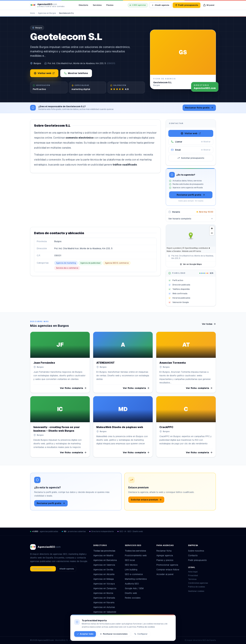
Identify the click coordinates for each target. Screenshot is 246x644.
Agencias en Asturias (104, 607)
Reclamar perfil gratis (191, 195)
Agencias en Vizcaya (104, 584)
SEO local (130, 560)
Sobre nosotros (196, 551)
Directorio (83, 5)
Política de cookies (197, 587)
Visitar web (44, 73)
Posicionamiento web (136, 555)
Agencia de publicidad (90, 263)
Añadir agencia (160, 5)
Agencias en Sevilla (103, 570)
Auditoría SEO (132, 584)
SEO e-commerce (134, 574)
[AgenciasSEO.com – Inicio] (47, 5)
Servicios (97, 5)
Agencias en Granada (104, 598)
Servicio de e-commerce (67, 268)
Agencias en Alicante (104, 574)
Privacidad (193, 576)
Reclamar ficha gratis (199, 108)
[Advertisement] (95, 200)
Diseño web (131, 593)
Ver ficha (73, 388)
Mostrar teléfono (76, 73)
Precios (110, 5)
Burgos (37, 63)
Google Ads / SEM (134, 588)
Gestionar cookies (196, 591)
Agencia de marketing (66, 263)
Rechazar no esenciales (114, 634)
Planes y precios (165, 560)
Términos (192, 579)
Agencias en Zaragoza (105, 588)
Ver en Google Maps (191, 264)
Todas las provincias (106, 551)
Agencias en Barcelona (105, 560)
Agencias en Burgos (47, 13)
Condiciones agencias (198, 583)
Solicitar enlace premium (146, 500)
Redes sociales (133, 598)
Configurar (141, 634)
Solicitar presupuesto (191, 158)
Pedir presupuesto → (43, 569)
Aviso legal (193, 572)
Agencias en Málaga (104, 579)
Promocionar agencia (167, 565)
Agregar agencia (165, 555)
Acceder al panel (165, 574)
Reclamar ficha (164, 551)
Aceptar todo (85, 634)
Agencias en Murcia (103, 593)
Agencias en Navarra (104, 602)
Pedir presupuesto (187, 5)
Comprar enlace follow (168, 570)
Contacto (193, 555)
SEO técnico (131, 565)
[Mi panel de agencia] (209, 5)
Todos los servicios (137, 551)
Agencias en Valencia (104, 565)
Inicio (32, 13)
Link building (131, 570)
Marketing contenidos (136, 579)
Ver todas (209, 324)
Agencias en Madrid (103, 555)
